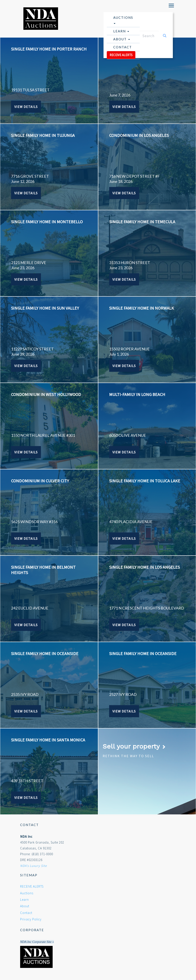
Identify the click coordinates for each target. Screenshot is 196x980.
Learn (121, 31)
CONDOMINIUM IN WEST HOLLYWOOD (46, 394)
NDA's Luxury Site (33, 866)
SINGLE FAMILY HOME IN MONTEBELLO (47, 222)
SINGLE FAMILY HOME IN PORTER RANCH (49, 49)
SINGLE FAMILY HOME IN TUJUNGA (43, 135)
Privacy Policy (31, 919)
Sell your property (134, 746)
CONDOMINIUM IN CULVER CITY (40, 481)
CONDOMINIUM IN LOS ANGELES (139, 135)
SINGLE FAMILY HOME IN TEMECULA (142, 222)
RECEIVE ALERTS (121, 55)
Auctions (123, 20)
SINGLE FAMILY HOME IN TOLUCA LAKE (145, 481)
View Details (26, 107)
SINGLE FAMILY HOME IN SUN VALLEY (45, 308)
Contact (123, 47)
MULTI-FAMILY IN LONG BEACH (137, 394)
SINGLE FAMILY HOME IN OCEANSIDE (45, 653)
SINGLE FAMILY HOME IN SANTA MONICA (48, 740)
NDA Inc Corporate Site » (37, 942)
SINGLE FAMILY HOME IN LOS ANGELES (144, 567)
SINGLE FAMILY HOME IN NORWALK (142, 308)
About (122, 39)
